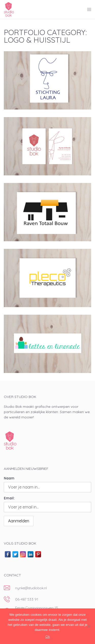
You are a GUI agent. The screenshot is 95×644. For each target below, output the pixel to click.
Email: (9, 498)
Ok (48, 636)
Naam (9, 478)
